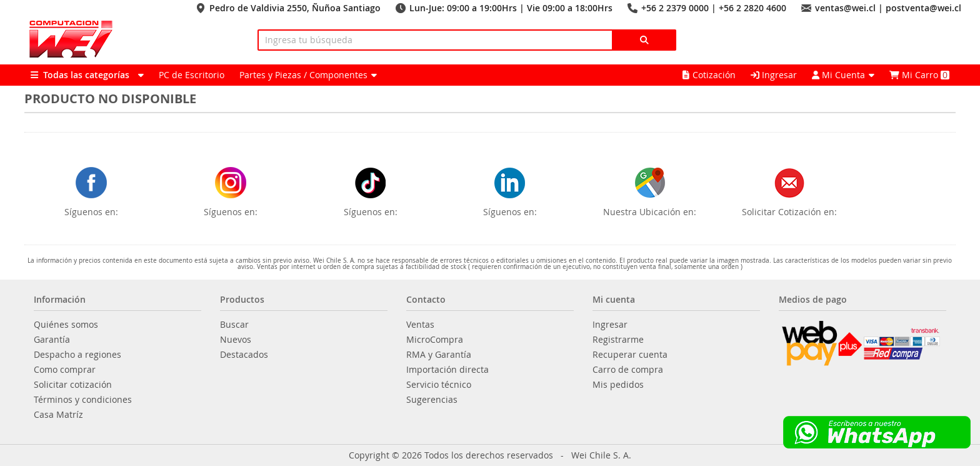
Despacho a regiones (77, 355)
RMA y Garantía (439, 355)
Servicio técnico (439, 385)
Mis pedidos (618, 385)
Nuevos (236, 340)
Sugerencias (432, 400)
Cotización (709, 75)
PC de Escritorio (192, 75)
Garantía (52, 340)
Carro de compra (628, 370)
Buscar (234, 325)
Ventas (420, 325)
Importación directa (447, 370)
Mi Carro (919, 75)
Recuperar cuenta (630, 355)
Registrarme (618, 340)
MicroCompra (435, 340)
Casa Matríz (58, 415)
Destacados (244, 355)
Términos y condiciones (83, 400)
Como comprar (65, 370)
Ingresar (774, 75)
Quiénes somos (66, 325)
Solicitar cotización (73, 385)
